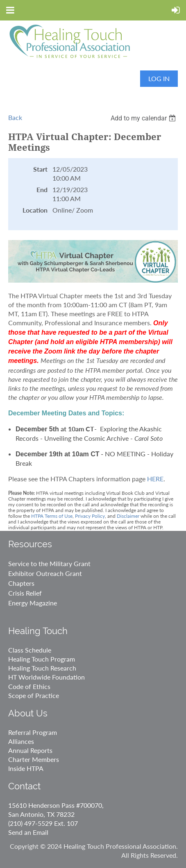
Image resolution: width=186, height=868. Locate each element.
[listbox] (144, 118)
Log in (159, 78)
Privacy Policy (90, 516)
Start (40, 169)
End (42, 189)
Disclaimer (128, 516)
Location (35, 210)
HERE (155, 479)
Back (15, 117)
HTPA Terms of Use (52, 516)
